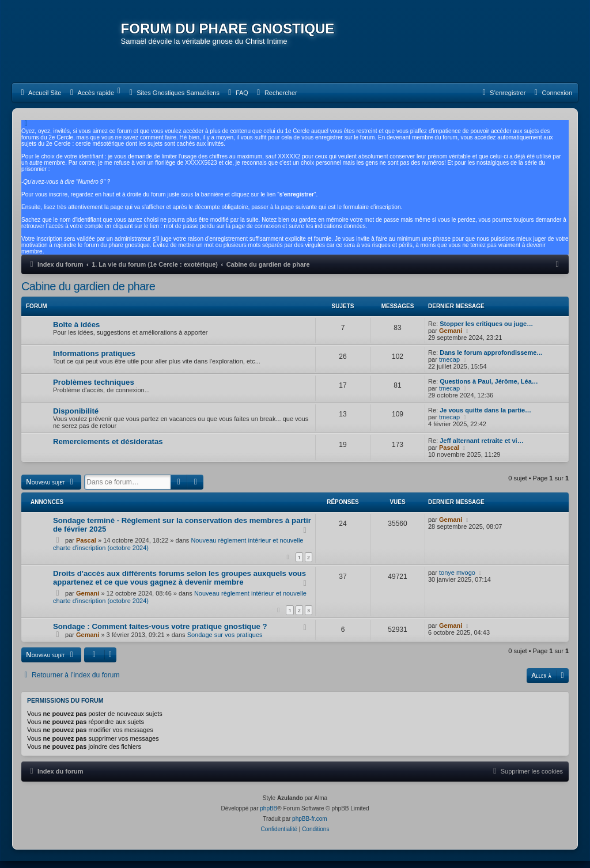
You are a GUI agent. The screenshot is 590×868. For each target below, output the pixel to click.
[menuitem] (39, 101)
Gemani (451, 339)
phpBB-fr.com (310, 826)
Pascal (449, 456)
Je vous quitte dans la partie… (485, 418)
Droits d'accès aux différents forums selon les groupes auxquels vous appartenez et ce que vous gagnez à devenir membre (179, 585)
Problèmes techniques (94, 390)
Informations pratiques (94, 361)
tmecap (449, 367)
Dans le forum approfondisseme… (491, 361)
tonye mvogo (457, 580)
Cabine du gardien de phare (88, 294)
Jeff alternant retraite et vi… (482, 449)
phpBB (268, 815)
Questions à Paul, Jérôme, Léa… (489, 389)
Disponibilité (76, 419)
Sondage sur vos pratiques (225, 642)
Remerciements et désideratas (108, 450)
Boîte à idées (76, 333)
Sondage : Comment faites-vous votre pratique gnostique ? (160, 634)
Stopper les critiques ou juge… (486, 332)
